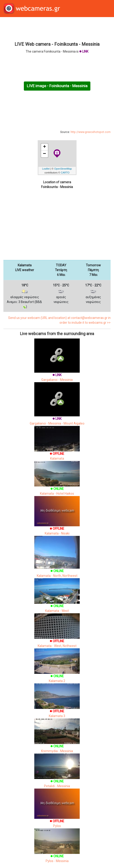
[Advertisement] (57, 29)
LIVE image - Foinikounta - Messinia (57, 86)
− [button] (45, 154)
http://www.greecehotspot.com (91, 132)
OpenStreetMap (63, 169)
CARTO (65, 173)
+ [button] (44, 147)
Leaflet (46, 169)
